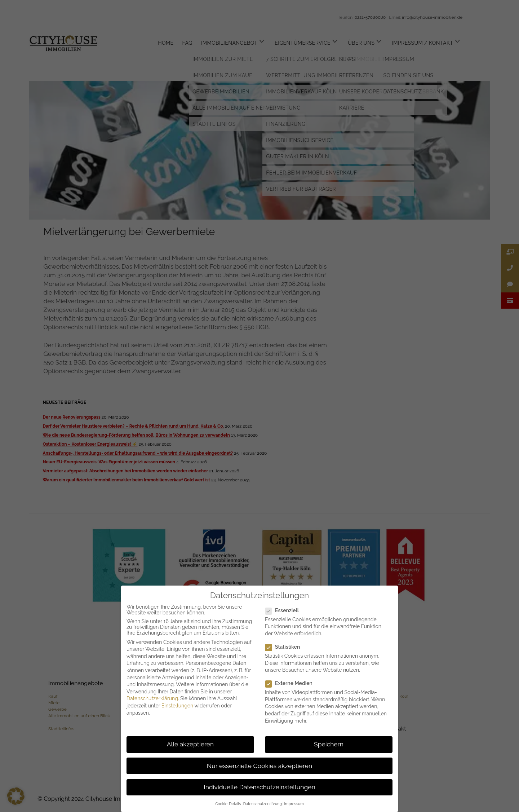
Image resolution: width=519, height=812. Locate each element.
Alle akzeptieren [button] (190, 744)
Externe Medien (292, 683)
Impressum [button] (294, 804)
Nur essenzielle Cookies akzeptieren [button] (259, 766)
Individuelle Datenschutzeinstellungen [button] (259, 787)
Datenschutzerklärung (152, 698)
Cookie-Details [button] (228, 804)
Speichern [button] (329, 744)
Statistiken (285, 647)
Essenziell (285, 610)
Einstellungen (177, 706)
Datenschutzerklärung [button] (263, 804)
